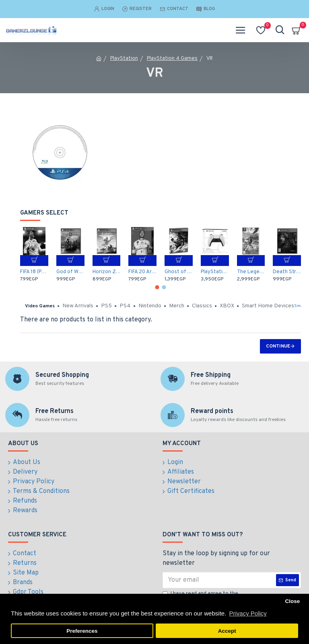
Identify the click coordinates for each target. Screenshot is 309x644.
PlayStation (124, 59)
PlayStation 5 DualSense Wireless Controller (215, 272)
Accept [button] (227, 631)
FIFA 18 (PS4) (34, 272)
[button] (157, 287)
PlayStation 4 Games (172, 59)
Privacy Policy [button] (248, 613)
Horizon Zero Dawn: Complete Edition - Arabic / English (107, 272)
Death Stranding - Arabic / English (287, 272)
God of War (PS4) (70, 272)
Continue (278, 346)
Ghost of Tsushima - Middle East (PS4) (179, 272)
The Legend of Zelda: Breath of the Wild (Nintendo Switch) (251, 272)
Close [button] (292, 601)
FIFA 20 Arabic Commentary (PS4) (142, 272)
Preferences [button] (82, 631)
